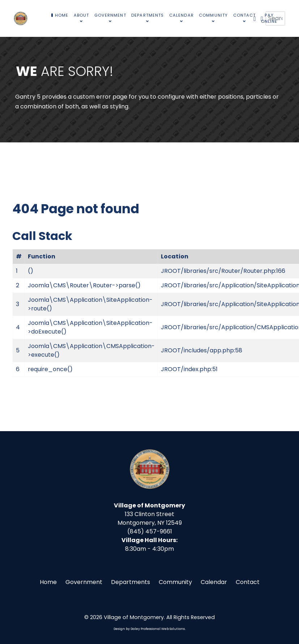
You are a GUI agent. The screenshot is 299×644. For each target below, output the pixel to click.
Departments (131, 582)
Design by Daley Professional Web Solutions (149, 629)
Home (48, 582)
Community (175, 582)
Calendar (214, 582)
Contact (248, 582)
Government (84, 582)
